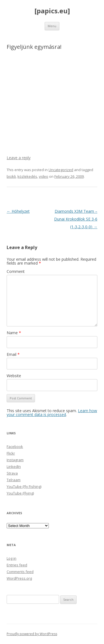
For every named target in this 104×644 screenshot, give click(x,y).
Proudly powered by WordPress (32, 634)
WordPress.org (19, 578)
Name (14, 333)
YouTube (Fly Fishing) (24, 486)
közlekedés (27, 176)
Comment (16, 271)
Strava (12, 473)
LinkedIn (14, 466)
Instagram (15, 460)
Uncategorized (61, 170)
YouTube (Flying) (20, 493)
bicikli (11, 176)
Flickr (11, 453)
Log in (12, 558)
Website (14, 376)
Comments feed (20, 572)
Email (13, 354)
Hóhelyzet (18, 211)
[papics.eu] (52, 11)
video (44, 176)
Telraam (14, 480)
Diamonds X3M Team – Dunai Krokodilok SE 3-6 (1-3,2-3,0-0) (76, 219)
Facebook (15, 447)
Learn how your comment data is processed (52, 413)
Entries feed (17, 565)
